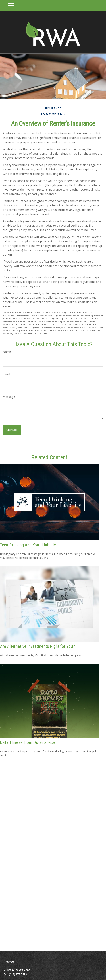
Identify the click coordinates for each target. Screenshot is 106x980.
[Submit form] (12, 430)
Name (7, 352)
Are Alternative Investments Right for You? (37, 646)
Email (6, 374)
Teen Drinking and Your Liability (28, 545)
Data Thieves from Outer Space (27, 742)
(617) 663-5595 (21, 970)
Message (9, 397)
